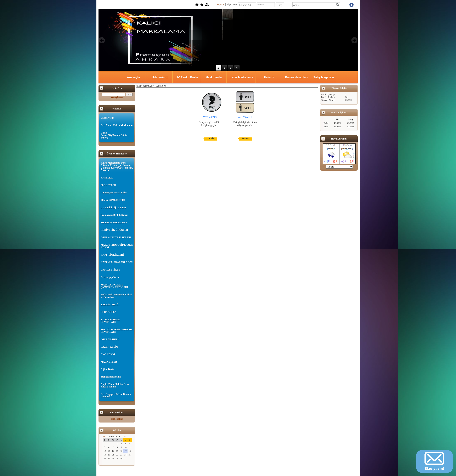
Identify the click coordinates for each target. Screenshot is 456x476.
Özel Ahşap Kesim (111, 277)
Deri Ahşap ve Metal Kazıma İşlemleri (116, 395)
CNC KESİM (108, 354)
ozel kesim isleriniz (111, 377)
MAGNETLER (109, 362)
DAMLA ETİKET (111, 270)
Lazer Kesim (108, 118)
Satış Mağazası (324, 77)
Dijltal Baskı (107, 369)
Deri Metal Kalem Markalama (117, 125)
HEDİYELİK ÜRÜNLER (114, 230)
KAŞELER (107, 178)
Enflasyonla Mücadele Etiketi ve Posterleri (116, 296)
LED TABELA (109, 312)
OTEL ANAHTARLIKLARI (116, 237)
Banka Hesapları (296, 77)
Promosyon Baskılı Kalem (115, 215)
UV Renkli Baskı (187, 77)
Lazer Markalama (241, 77)
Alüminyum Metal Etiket (114, 193)
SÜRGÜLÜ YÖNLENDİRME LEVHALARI (117, 331)
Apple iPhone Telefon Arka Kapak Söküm (115, 385)
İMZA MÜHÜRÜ (110, 339)
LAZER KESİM (109, 347)
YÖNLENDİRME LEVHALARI (110, 321)
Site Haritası (117, 419)
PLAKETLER (108, 185)
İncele (211, 138)
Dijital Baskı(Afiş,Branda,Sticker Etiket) (115, 135)
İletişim (269, 77)
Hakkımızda (214, 77)
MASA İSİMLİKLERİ (113, 200)
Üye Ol (220, 5)
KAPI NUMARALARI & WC (117, 262)
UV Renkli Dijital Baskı (113, 208)
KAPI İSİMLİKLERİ (112, 255)
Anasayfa (133, 77)
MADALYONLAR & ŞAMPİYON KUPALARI (114, 286)
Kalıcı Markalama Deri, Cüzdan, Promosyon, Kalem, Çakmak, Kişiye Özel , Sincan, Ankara (117, 166)
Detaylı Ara (117, 97)
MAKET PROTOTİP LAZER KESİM (117, 246)
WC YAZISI (210, 117)
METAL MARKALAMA (114, 222)
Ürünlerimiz (160, 77)
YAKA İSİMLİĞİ (110, 305)
